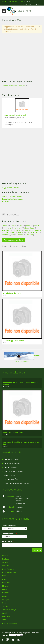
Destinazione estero (10, 623)
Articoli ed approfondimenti (12, 197)
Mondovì (20, 235)
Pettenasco (16, 230)
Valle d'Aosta (7, 616)
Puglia (4, 596)
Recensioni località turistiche (12, 199)
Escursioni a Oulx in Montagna (14, 86)
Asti (21, 226)
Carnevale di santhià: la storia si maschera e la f (21, 443)
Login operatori (26, 4)
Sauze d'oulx (30, 228)
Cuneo (13, 232)
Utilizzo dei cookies (22, 499)
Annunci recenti (10, 475)
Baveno (8, 228)
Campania (6, 566)
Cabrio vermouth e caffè (13, 432)
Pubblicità (19, 511)
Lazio (4, 576)
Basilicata (6, 559)
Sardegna (6, 599)
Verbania (37, 226)
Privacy (18, 496)
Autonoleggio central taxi (15, 115)
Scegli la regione (10, 525)
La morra (18, 228)
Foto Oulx (6, 201)
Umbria (5, 613)
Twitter (13, 640)
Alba (6, 232)
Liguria (5, 579)
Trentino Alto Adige (9, 610)
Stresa (14, 226)
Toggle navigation (4, 11)
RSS (18, 640)
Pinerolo (21, 232)
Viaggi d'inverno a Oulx (10, 188)
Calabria (5, 562)
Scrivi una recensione (12, 463)
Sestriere (5, 235)
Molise (5, 589)
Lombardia (6, 583)
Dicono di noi (20, 503)
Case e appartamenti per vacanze (17, 483)
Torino (5, 226)
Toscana (5, 606)
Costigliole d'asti (33, 232)
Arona (28, 226)
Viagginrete (24, 11)
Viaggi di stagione (11, 467)
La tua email (8, 542)
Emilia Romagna (8, 569)
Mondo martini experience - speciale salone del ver (21, 384)
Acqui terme (27, 230)
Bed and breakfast (11, 479)
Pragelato (6, 230)
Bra (13, 235)
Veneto (5, 620)
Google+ (8, 640)
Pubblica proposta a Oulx (13, 240)
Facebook (3, 640)
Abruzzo (5, 556)
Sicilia (4, 603)
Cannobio (29, 235)
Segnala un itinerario (12, 459)
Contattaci (37, 4)
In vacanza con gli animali (14, 471)
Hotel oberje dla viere (12, 293)
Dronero (38, 230)
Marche (5, 586)
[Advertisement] (21, 57)
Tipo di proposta (10, 533)
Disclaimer (19, 501)
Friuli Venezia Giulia (9, 572)
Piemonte (6, 593)
